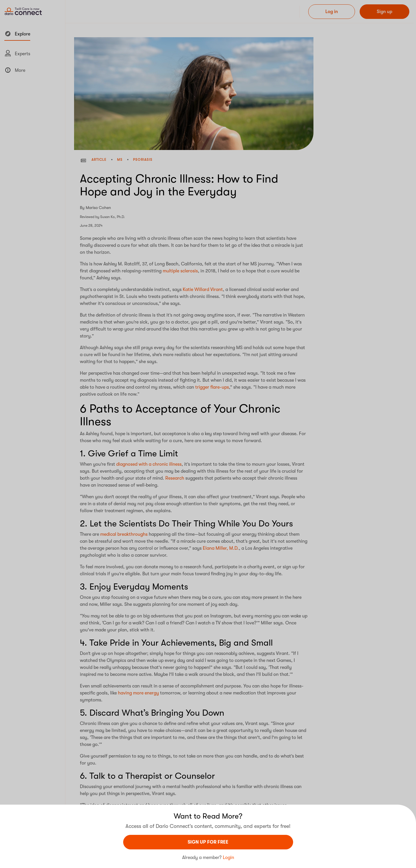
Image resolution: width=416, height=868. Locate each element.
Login (228, 858)
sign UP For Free (208, 842)
